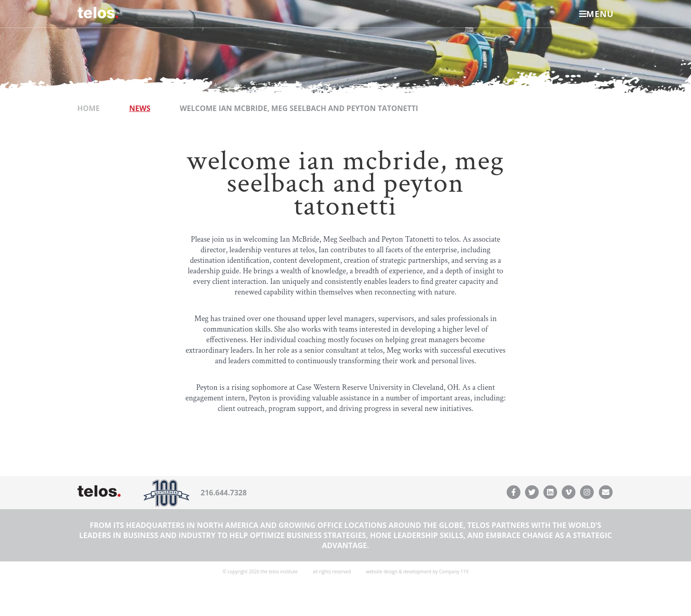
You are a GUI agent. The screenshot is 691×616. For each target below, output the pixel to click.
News (140, 108)
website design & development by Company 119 (417, 572)
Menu (597, 14)
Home (89, 108)
